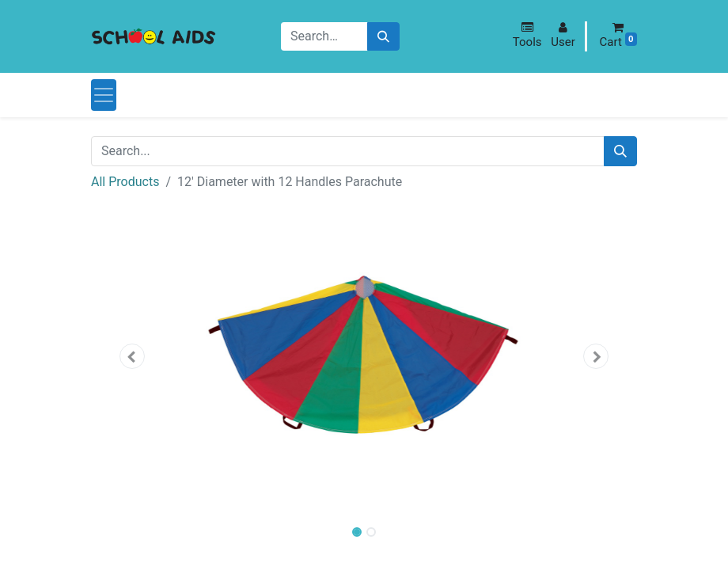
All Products (125, 182)
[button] (527, 35)
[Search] (383, 37)
